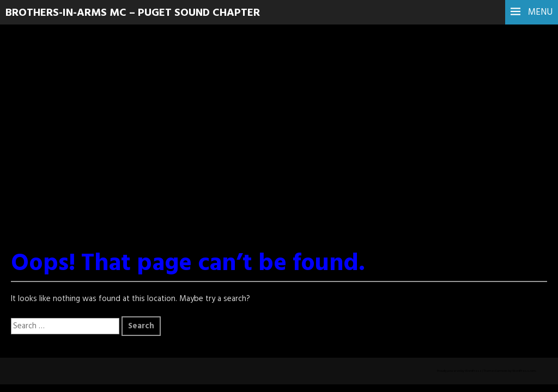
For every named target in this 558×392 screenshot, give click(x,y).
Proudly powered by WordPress (459, 371)
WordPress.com (524, 371)
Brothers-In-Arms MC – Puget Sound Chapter (133, 13)
